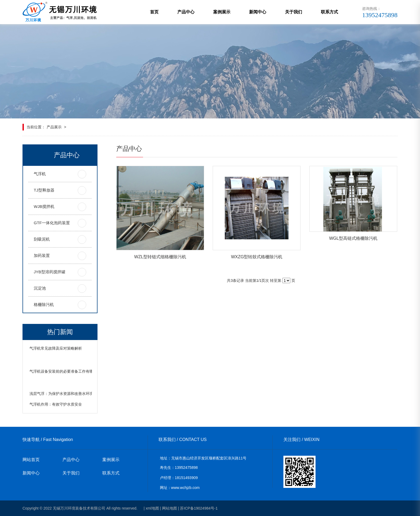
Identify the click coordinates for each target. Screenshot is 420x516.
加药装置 (42, 255)
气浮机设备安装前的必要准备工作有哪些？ (65, 371)
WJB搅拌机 (44, 206)
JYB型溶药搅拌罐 (50, 272)
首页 (154, 12)
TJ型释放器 (44, 190)
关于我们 (294, 12)
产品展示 (54, 127)
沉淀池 (40, 288)
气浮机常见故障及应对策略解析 (56, 348)
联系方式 (329, 12)
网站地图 (170, 508)
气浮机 (40, 174)
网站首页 (31, 460)
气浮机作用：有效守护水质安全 (56, 404)
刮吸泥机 (42, 239)
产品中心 (186, 12)
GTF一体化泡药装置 (52, 223)
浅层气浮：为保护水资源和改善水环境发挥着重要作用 (74, 394)
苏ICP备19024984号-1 (199, 508)
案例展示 (222, 12)
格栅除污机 (44, 304)
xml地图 (152, 508)
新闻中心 (258, 12)
